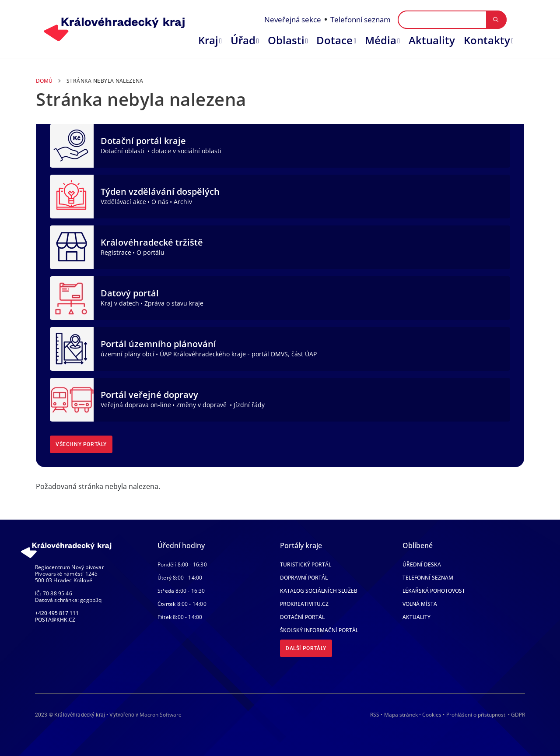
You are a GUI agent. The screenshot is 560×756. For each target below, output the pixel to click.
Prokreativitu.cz (304, 604)
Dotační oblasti (123, 151)
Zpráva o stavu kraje (174, 303)
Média (381, 40)
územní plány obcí (128, 354)
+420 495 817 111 (57, 613)
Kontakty (487, 40)
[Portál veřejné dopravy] (72, 399)
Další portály (306, 648)
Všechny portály (81, 444)
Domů (44, 81)
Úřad (243, 40)
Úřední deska (422, 564)
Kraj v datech (120, 303)
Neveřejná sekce (293, 19)
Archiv (183, 202)
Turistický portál (306, 564)
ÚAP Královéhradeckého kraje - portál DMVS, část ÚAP (238, 354)
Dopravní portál (304, 578)
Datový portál (130, 293)
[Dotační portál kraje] (72, 145)
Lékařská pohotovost (434, 591)
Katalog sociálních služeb (319, 591)
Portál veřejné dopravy (149, 395)
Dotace (334, 40)
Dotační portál (302, 617)
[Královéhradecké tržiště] (72, 246)
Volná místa (420, 604)
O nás (160, 202)
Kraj (208, 40)
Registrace (116, 252)
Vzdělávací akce (123, 202)
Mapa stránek (401, 715)
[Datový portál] (72, 297)
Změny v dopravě (202, 405)
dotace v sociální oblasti (186, 151)
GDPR (518, 715)
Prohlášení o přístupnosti (476, 715)
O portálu (150, 252)
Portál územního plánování (158, 344)
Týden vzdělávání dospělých (160, 192)
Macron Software (161, 715)
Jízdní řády (249, 405)
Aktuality (432, 40)
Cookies (432, 715)
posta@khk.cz (55, 620)
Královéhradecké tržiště (152, 242)
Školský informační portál (319, 630)
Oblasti (286, 40)
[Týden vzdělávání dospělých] (72, 196)
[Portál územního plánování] (72, 348)
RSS (375, 715)
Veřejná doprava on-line (136, 405)
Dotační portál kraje (143, 141)
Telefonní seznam (360, 19)
